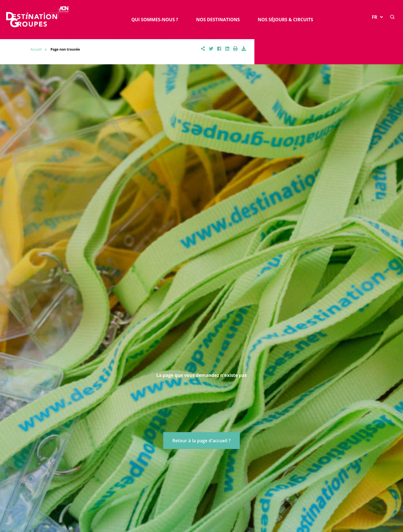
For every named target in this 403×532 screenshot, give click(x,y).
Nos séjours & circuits (285, 20)
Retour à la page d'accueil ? (201, 441)
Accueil (36, 49)
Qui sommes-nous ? (155, 20)
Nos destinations (218, 20)
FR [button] (377, 17)
